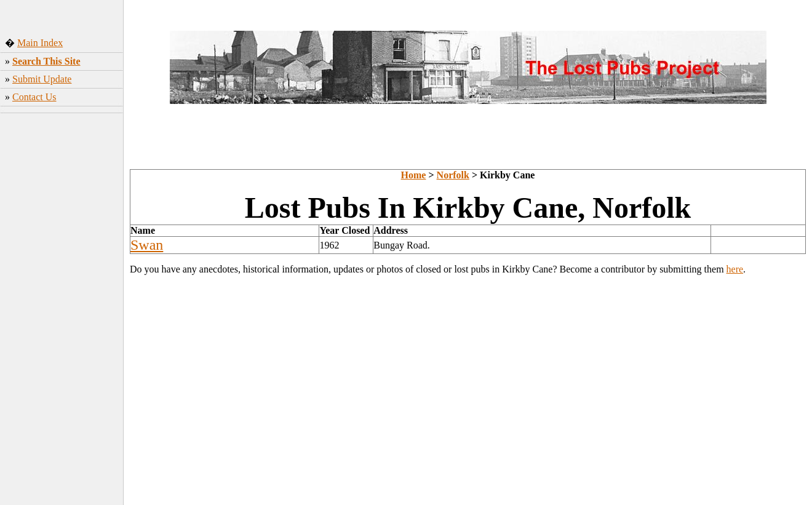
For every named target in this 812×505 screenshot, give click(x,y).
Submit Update (42, 79)
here (735, 269)
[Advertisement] (62, 311)
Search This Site (46, 61)
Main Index (40, 43)
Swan (147, 245)
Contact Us (34, 97)
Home (414, 175)
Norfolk (453, 175)
